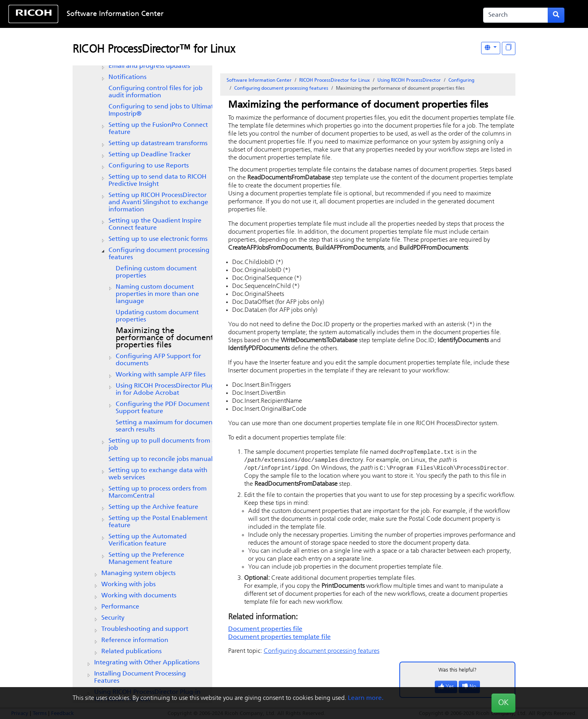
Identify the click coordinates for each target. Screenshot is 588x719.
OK (503, 703)
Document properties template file (279, 638)
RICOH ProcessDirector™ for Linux (154, 50)
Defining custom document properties (156, 272)
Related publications (131, 652)
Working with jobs (128, 585)
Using (166, 390)
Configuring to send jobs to (163, 110)
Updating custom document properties (157, 316)
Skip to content (268, 14)
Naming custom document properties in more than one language (157, 294)
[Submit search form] (556, 15)
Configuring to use (149, 166)
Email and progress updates (149, 66)
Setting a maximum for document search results (165, 426)
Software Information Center (115, 14)
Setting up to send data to (158, 181)
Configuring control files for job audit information (156, 92)
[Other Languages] (491, 48)
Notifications (127, 77)
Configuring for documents (158, 360)
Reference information (135, 640)
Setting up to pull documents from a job (162, 445)
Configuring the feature (163, 408)
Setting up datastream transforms (158, 144)
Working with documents (139, 596)
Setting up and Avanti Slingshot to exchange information (158, 203)
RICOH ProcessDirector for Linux (334, 81)
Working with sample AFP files (161, 375)
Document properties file (265, 630)
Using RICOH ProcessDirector (409, 81)
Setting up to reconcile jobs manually (163, 459)
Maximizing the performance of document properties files (165, 338)
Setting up (150, 155)
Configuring (461, 81)
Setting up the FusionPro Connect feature (158, 129)
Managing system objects (138, 573)
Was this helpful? (458, 671)
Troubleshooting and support (145, 629)
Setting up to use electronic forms (158, 239)
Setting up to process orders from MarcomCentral (158, 492)
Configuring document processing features (159, 254)
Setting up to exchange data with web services (158, 474)
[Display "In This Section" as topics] (509, 48)
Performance (120, 607)
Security (113, 618)
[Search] (516, 15)
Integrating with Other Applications (147, 663)
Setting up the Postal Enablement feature (158, 522)
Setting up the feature (155, 225)
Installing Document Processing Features (140, 678)
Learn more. (366, 698)
